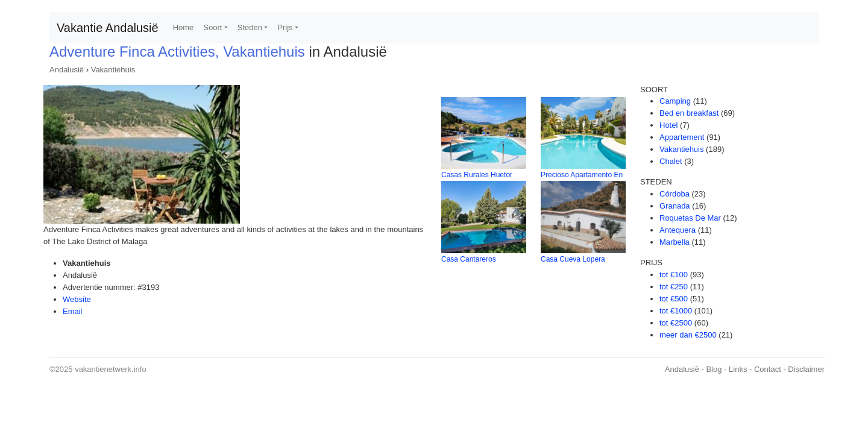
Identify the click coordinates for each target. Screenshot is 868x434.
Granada (675, 206)
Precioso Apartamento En (582, 175)
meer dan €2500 (688, 335)
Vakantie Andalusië (108, 28)
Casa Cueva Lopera (573, 259)
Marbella (675, 242)
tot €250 (674, 287)
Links (738, 369)
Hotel (668, 125)
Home (184, 27)
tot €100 (674, 275)
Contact (768, 369)
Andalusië (67, 70)
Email (73, 311)
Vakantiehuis (113, 70)
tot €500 (674, 299)
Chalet (671, 161)
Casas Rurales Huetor (477, 175)
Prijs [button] (285, 27)
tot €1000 (676, 311)
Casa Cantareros (469, 259)
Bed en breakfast (689, 113)
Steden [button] (250, 27)
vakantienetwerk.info (111, 369)
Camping (675, 101)
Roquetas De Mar (690, 218)
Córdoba (675, 194)
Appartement (682, 137)
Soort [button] (212, 27)
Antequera (678, 230)
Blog (714, 369)
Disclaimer (806, 369)
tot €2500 (676, 323)
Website (77, 299)
